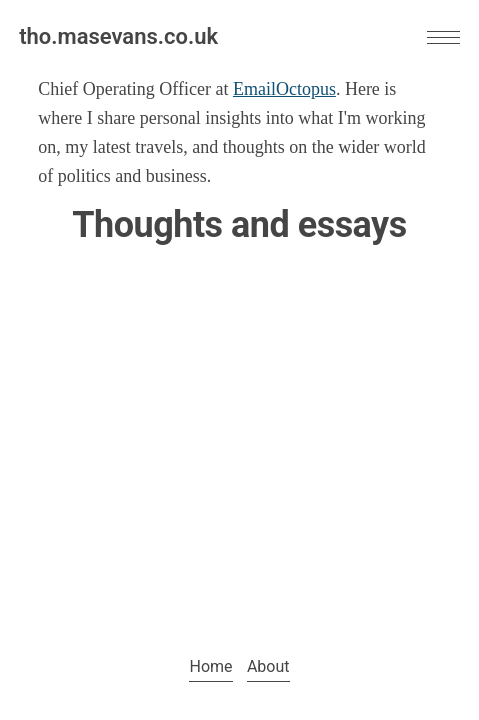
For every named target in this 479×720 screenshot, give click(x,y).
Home (210, 666)
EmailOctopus (284, 89)
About (268, 666)
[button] (443, 37)
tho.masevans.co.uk (118, 36)
